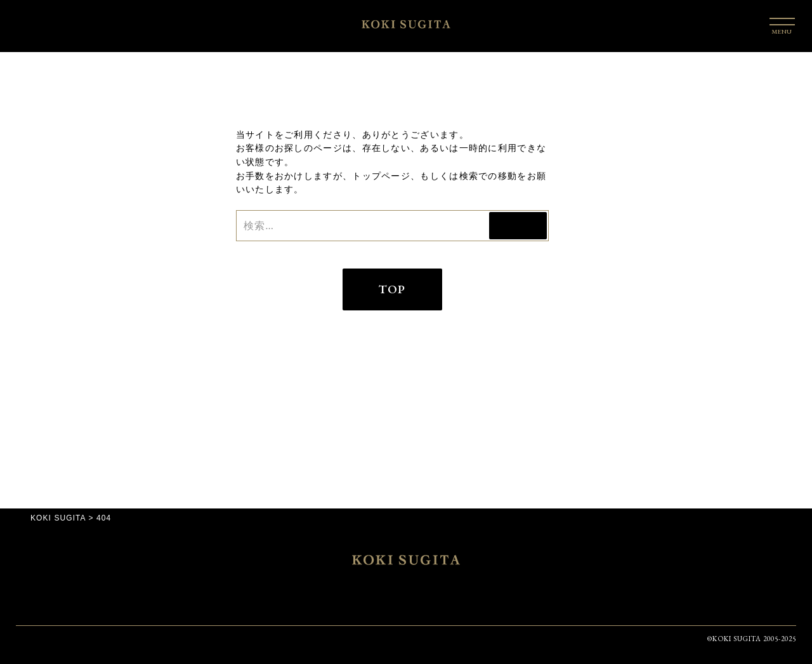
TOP (392, 289)
